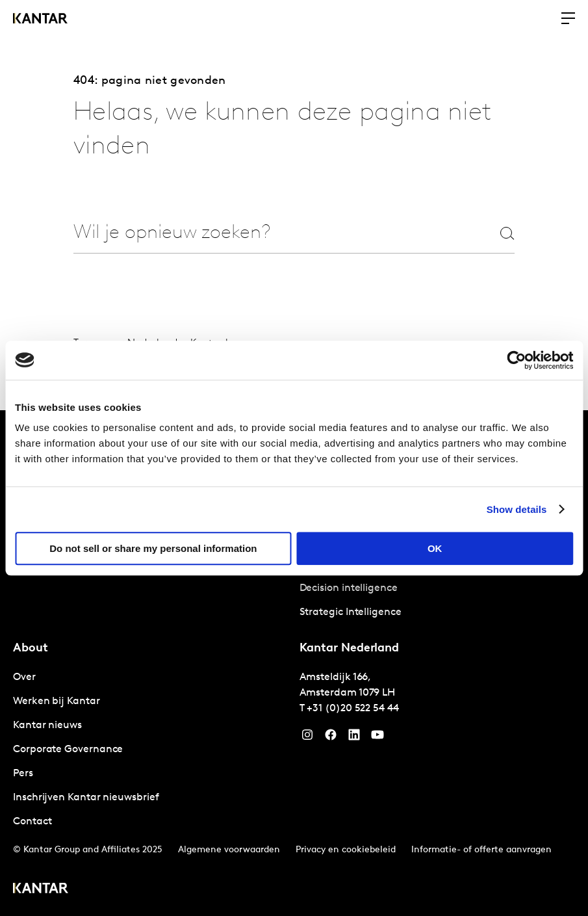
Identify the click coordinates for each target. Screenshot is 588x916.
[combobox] (266, 233)
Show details (517, 509)
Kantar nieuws (47, 726)
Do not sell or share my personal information (153, 548)
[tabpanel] (438, 589)
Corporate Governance (68, 750)
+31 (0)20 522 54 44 (352, 709)
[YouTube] (354, 738)
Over (24, 677)
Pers (23, 774)
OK (435, 548)
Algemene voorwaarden (229, 850)
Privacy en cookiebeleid (346, 850)
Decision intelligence (349, 588)
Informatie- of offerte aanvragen (481, 850)
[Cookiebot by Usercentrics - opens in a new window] (516, 360)
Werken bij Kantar (57, 701)
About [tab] (31, 648)
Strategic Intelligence (351, 612)
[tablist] (294, 663)
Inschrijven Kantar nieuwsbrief (86, 798)
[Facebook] (331, 738)
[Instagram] (307, 738)
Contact (32, 822)
